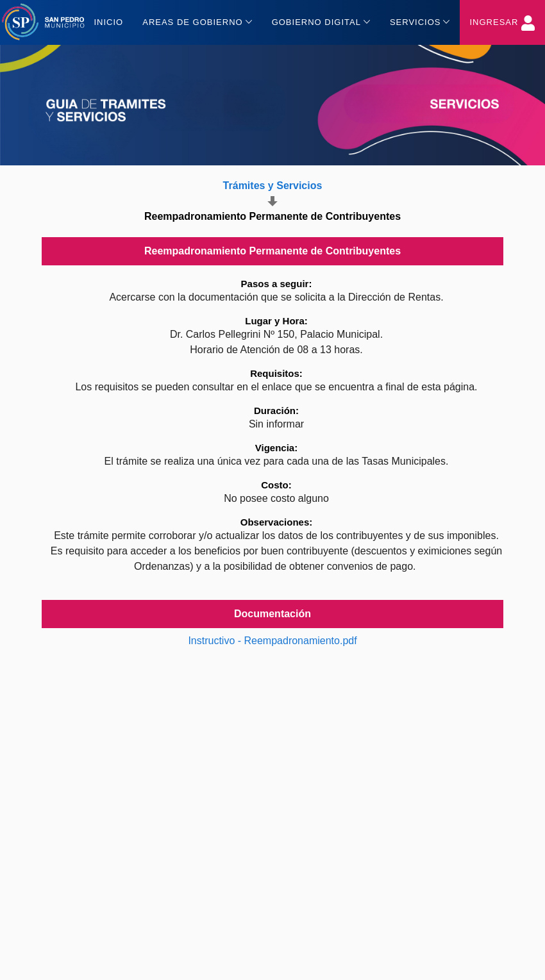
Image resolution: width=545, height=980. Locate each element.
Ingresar (502, 23)
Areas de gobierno (197, 21)
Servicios (420, 21)
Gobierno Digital (321, 21)
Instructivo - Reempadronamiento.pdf (272, 641)
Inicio (108, 22)
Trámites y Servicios (273, 186)
